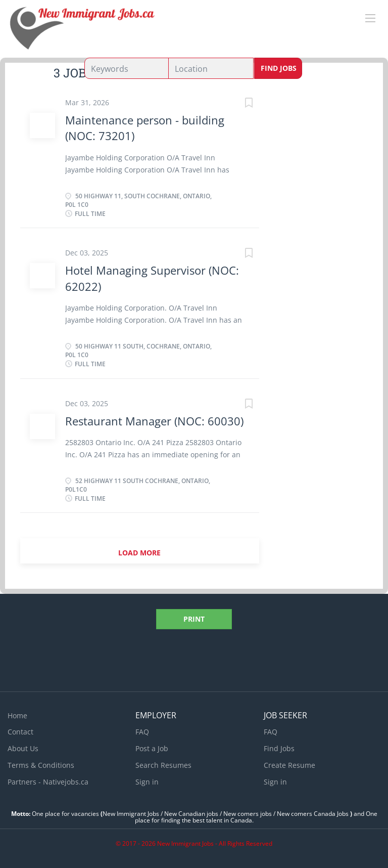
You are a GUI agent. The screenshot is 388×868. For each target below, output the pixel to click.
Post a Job (152, 748)
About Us (23, 748)
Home (17, 715)
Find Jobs (279, 68)
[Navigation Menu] (370, 18)
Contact (20, 732)
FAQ (142, 732)
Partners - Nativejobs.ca (48, 782)
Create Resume (289, 765)
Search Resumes (163, 765)
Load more (139, 553)
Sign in (147, 782)
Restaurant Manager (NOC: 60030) (154, 421)
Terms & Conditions (41, 765)
